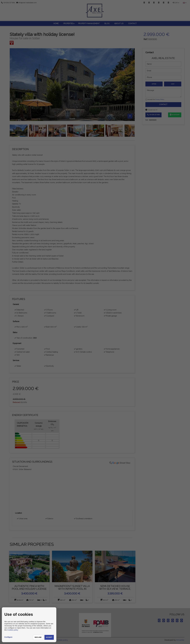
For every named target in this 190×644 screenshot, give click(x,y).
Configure (8, 637)
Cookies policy (13, 630)
